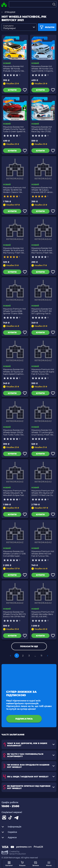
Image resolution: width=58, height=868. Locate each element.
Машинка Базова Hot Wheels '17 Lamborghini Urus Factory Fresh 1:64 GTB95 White (42, 432)
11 (41, 656)
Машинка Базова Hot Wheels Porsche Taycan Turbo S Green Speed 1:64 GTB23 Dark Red (15, 129)
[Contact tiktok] (11, 818)
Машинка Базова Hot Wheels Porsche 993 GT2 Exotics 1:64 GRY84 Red (14, 614)
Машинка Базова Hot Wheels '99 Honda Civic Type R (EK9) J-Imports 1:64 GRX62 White (42, 69)
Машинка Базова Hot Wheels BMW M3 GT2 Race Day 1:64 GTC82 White (42, 129)
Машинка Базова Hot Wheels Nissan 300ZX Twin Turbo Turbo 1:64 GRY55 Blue (13, 432)
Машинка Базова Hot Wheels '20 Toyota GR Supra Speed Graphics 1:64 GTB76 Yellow (13, 372)
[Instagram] (5, 818)
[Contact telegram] (17, 818)
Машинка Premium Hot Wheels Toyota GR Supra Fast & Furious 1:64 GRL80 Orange (43, 372)
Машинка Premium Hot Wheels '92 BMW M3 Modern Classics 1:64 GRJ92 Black (14, 190)
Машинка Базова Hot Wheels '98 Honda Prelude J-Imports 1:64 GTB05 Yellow (14, 69)
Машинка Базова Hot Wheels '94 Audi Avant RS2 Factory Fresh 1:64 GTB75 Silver (42, 250)
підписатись (24, 719)
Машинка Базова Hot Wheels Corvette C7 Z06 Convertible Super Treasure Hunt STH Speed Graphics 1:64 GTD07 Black (14, 554)
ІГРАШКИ (10, 12)
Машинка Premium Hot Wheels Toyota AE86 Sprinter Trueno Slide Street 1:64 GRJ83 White (14, 311)
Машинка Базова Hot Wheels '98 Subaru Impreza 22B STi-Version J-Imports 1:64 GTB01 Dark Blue (43, 190)
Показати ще (29, 646)
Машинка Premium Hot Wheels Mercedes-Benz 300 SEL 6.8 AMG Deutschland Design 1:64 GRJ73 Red (43, 614)
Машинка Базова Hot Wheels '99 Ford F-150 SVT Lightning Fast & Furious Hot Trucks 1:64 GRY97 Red (42, 311)
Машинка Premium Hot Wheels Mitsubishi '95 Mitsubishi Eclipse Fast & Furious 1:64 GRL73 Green (15, 493)
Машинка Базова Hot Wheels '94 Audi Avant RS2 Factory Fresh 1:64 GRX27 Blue (14, 250)
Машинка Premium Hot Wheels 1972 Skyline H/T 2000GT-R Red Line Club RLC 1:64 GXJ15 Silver (43, 493)
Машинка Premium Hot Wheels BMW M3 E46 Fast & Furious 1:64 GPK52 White (43, 554)
